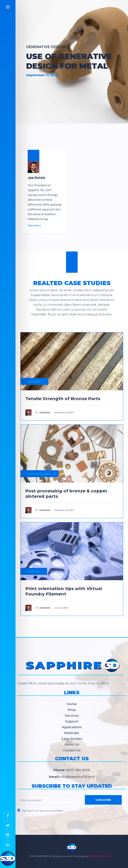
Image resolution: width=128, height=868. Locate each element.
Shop (72, 710)
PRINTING (34, 572)
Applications (72, 727)
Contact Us (72, 750)
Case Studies (72, 739)
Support (72, 721)
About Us (72, 745)
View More (34, 225)
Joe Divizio (45, 412)
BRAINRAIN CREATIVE (100, 856)
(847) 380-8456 (78, 770)
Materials (72, 733)
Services (72, 716)
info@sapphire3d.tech (78, 777)
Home (72, 704)
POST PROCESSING (40, 474)
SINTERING (34, 382)
